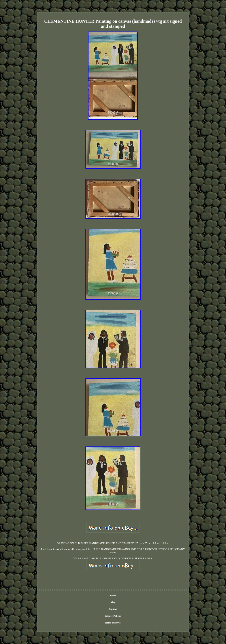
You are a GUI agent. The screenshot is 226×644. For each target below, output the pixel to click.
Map (113, 602)
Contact (113, 609)
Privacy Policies (113, 616)
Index (113, 595)
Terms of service (113, 623)
